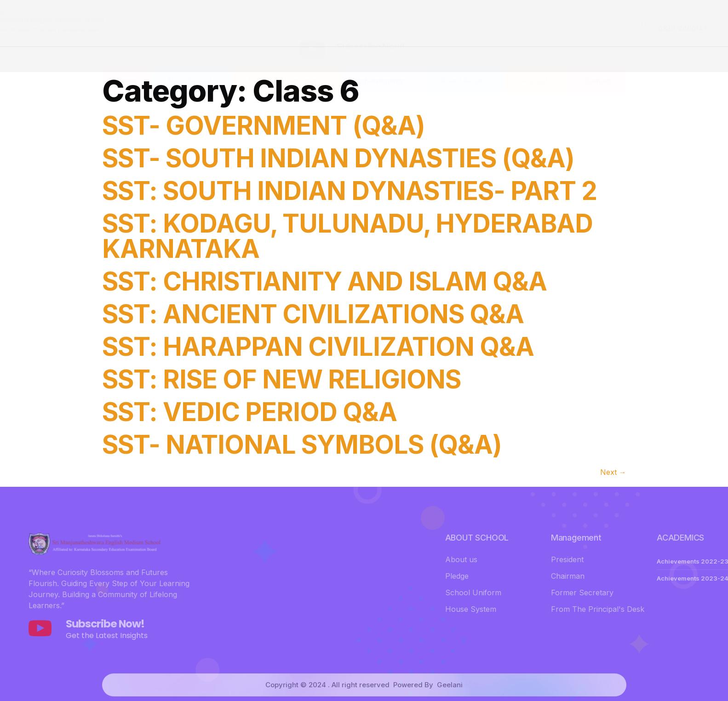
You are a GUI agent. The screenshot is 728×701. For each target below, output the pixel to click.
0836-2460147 (526, 28)
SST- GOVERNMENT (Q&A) (264, 125)
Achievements (383, 62)
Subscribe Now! (370, 24)
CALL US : (514, 20)
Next (613, 472)
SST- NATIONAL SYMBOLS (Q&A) (302, 445)
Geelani (450, 695)
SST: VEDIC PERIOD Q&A (249, 412)
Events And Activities (287, 62)
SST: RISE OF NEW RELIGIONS (281, 379)
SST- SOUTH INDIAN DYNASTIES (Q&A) (338, 158)
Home (127, 62)
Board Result (466, 62)
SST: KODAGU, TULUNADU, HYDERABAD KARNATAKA (347, 236)
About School (192, 62)
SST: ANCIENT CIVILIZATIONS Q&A (313, 314)
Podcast (538, 62)
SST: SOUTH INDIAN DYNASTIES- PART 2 (350, 191)
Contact (598, 62)
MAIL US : (613, 20)
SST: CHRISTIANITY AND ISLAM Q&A (324, 281)
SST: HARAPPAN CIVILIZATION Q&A (318, 347)
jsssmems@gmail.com (639, 28)
